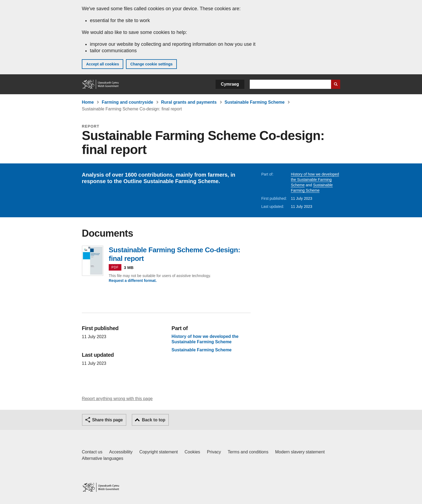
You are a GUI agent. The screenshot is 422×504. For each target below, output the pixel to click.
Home (88, 102)
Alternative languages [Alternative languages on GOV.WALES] (103, 458)
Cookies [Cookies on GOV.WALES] (192, 452)
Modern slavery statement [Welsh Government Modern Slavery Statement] (300, 452)
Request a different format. (133, 281)
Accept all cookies (103, 64)
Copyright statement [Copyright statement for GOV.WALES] (159, 452)
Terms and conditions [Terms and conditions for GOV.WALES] (248, 452)
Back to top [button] (154, 420)
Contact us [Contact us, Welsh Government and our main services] (92, 452)
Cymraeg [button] (230, 84)
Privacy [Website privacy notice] (214, 452)
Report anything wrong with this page (117, 399)
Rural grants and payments (189, 102)
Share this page (107, 420)
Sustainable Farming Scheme (254, 102)
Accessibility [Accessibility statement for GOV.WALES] (121, 452)
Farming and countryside (127, 102)
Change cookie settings (151, 64)
